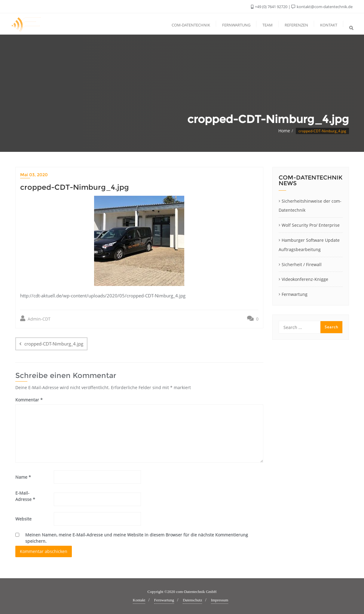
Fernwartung (295, 294)
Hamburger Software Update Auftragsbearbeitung (309, 245)
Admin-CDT (35, 319)
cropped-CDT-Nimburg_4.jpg (54, 344)
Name (23, 477)
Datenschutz (192, 600)
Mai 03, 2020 (34, 175)
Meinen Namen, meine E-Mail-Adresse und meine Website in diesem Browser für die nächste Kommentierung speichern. (137, 538)
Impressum (220, 600)
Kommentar (29, 400)
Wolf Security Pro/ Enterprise (311, 225)
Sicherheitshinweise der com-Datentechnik (310, 206)
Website (23, 519)
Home (284, 131)
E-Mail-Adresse (25, 496)
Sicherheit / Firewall (302, 264)
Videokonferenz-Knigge (305, 279)
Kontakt (139, 600)
